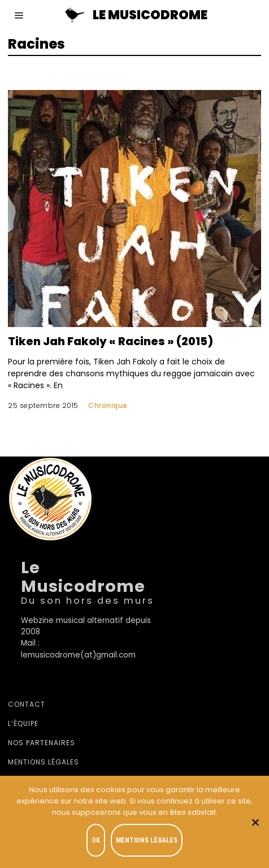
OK (96, 840)
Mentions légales (44, 762)
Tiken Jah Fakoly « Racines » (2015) (110, 341)
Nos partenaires (42, 743)
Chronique (108, 405)
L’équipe (23, 723)
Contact (27, 704)
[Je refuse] (255, 822)
